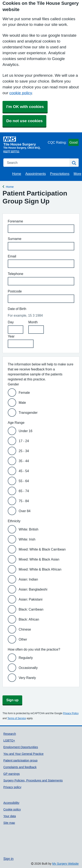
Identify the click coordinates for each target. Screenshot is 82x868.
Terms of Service (17, 718)
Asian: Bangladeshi (33, 589)
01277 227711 (11, 152)
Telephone (16, 274)
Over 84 (25, 511)
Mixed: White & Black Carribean (42, 549)
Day (11, 322)
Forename (15, 221)
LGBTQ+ (9, 740)
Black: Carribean (31, 609)
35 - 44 (24, 461)
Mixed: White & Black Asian (39, 559)
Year (11, 336)
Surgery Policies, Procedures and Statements (33, 780)
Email (12, 256)
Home (17, 174)
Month (33, 322)
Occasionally (28, 668)
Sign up (12, 700)
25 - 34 (24, 451)
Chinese (25, 629)
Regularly (26, 658)
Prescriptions (60, 174)
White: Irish (27, 539)
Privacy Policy (71, 713)
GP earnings (12, 774)
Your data (10, 816)
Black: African (29, 619)
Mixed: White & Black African (40, 569)
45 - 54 (24, 471)
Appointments (36, 174)
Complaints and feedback (20, 767)
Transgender (28, 413)
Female (24, 393)
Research (10, 734)
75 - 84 (24, 501)
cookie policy (20, 93)
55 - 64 (24, 481)
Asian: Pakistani (31, 599)
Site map (9, 823)
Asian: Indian (28, 579)
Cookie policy (12, 809)
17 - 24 (24, 441)
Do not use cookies (24, 121)
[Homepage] (25, 141)
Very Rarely (27, 678)
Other (23, 639)
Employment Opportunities (21, 747)
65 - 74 (24, 491)
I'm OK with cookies (25, 107)
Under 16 (25, 431)
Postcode (15, 291)
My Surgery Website (65, 864)
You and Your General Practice (23, 754)
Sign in (8, 859)
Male (22, 403)
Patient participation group (20, 760)
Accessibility (11, 803)
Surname (15, 239)
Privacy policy (12, 787)
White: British (29, 529)
